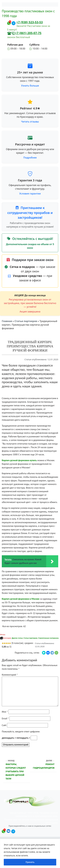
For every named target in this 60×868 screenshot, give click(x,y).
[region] (30, 853)
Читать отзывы (30, 122)
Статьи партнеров (26, 321)
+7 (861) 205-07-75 (28, 33)
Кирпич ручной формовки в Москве (21, 599)
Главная (7, 321)
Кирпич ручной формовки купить (19, 460)
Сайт (4, 725)
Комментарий (10, 675)
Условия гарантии (30, 194)
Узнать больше (30, 86)
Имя (5, 712)
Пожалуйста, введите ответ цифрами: (21, 732)
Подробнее (30, 158)
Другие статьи (17, 638)
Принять (30, 862)
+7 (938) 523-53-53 (30, 22)
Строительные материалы (48, 638)
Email (5, 718)
